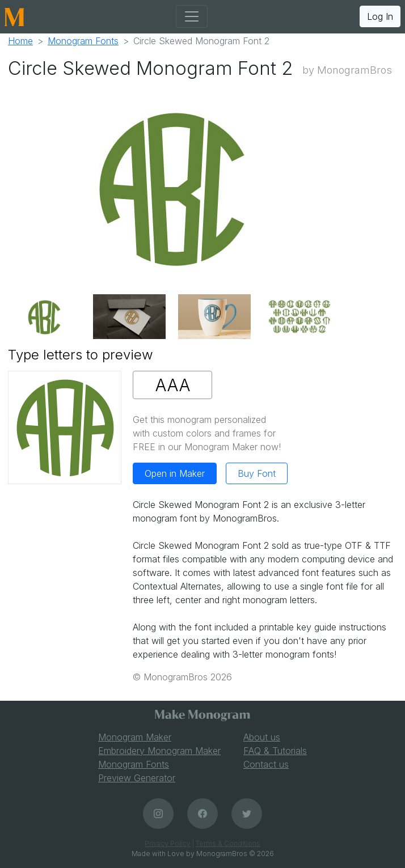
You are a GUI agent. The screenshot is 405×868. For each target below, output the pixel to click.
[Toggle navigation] (192, 16)
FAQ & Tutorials (275, 751)
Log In (380, 16)
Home (20, 41)
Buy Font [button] (257, 473)
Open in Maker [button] (175, 473)
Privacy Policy (168, 843)
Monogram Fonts (83, 41)
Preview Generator (137, 778)
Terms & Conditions (228, 843)
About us (262, 737)
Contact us (266, 764)
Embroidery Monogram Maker (159, 751)
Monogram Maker (135, 737)
